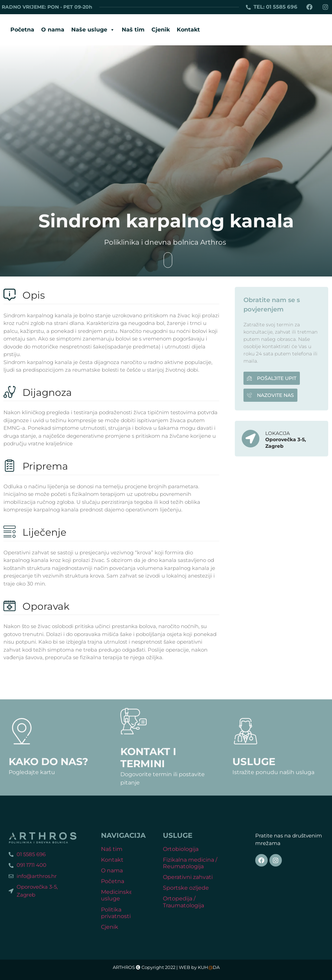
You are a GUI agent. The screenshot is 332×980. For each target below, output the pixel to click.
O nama (53, 30)
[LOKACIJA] (251, 439)
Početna (22, 30)
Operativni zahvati (188, 877)
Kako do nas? (48, 761)
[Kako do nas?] (22, 731)
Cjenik (161, 30)
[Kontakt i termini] (133, 721)
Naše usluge (93, 30)
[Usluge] (246, 731)
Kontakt (188, 30)
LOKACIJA (278, 433)
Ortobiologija (181, 849)
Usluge (254, 761)
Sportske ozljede (186, 888)
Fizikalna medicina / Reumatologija (190, 863)
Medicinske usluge (117, 895)
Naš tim (133, 30)
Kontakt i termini (148, 757)
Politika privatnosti (116, 913)
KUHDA (209, 967)
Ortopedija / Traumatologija (183, 902)
